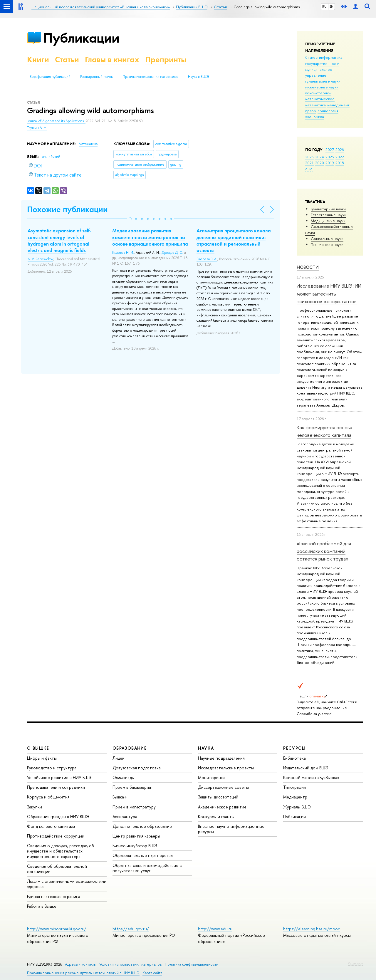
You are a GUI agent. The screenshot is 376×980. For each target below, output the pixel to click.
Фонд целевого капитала (51, 826)
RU (324, 6)
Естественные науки (329, 215)
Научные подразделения (221, 758)
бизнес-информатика (324, 57)
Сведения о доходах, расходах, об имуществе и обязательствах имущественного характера (61, 851)
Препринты (166, 59)
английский (51, 157)
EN (331, 6)
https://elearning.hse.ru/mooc (312, 929)
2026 (340, 150)
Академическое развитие (222, 807)
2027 (330, 150)
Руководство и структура (52, 768)
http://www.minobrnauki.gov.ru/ (57, 929)
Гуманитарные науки (328, 209)
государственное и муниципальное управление (322, 69)
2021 (309, 163)
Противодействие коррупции (56, 836)
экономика (315, 117)
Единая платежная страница (54, 896)
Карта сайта (152, 973)
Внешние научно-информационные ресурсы (231, 829)
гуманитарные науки (323, 81)
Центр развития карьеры (136, 836)
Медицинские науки (328, 221)
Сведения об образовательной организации (57, 869)
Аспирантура (125, 817)
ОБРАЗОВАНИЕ (130, 748)
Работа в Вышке (42, 906)
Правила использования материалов (150, 77)
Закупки (35, 807)
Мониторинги (211, 777)
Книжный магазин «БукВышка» (311, 777)
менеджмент (338, 105)
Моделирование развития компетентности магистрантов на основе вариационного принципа (150, 237)
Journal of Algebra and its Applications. (56, 121)
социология (328, 111)
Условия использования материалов (131, 964)
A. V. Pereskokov (40, 259)
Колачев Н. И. (123, 253)
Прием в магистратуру (134, 807)
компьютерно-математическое (320, 96)
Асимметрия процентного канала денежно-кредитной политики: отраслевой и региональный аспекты (234, 240)
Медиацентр (295, 797)
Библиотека (294, 758)
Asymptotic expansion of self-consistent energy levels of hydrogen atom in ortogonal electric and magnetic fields (59, 240)
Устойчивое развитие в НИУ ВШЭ (59, 777)
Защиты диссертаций (218, 797)
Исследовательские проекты (226, 768)
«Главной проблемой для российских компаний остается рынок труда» (324, 551)
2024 (320, 157)
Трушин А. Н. (37, 128)
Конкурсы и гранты (216, 817)
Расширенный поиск (96, 77)
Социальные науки (327, 239)
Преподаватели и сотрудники (56, 787)
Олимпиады (124, 777)
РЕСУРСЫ (294, 748)
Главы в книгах (112, 59)
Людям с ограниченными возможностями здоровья (67, 884)
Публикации (81, 38)
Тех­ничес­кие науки (327, 244)
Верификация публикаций (50, 77)
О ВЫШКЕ (38, 748)
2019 (330, 163)
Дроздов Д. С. (172, 253)
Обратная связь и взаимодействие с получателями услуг (147, 868)
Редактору (355, 963)
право (311, 111)
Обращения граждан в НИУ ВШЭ (58, 817)
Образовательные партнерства (143, 855)
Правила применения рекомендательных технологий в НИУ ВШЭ (83, 973)
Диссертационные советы (223, 787)
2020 (320, 163)
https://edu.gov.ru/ (131, 929)
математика (315, 105)
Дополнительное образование (142, 826)
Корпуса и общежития (48, 797)
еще (309, 169)
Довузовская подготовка (137, 768)
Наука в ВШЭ (198, 77)
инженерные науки (322, 87)
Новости (308, 267)
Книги (38, 59)
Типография (294, 787)
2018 (340, 163)
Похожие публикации (67, 209)
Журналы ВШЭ (297, 807)
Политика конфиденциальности (192, 964)
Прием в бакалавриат (133, 787)
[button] (130, 219)
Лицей (119, 758)
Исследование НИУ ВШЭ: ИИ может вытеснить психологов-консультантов (329, 293)
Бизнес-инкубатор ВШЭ (135, 846)
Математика (88, 144)
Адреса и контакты (81, 964)
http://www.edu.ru (215, 929)
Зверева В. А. (207, 259)
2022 (340, 157)
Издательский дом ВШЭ (306, 768)
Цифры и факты (42, 758)
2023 (330, 157)
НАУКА (206, 748)
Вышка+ (120, 797)
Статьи (67, 59)
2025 (309, 157)
